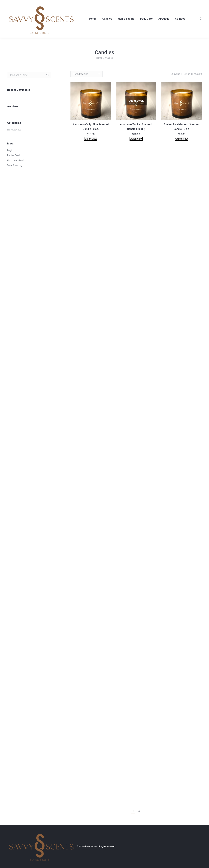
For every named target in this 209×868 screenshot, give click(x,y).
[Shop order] (87, 74)
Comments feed (16, 160)
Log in (10, 150)
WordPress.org (15, 165)
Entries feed (13, 155)
